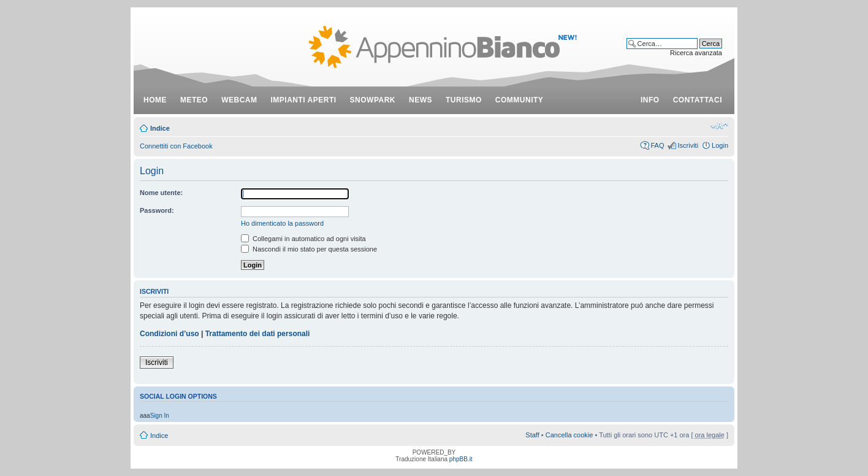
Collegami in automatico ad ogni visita (303, 239)
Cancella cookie (569, 435)
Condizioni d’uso (169, 334)
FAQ (657, 145)
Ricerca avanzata (696, 53)
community (520, 100)
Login (720, 145)
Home (155, 100)
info (650, 100)
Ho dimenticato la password (282, 223)
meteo (194, 100)
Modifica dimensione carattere (719, 126)
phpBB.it (461, 459)
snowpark (373, 100)
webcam (239, 100)
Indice (160, 128)
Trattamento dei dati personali (258, 334)
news (421, 100)
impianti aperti (304, 100)
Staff (532, 435)
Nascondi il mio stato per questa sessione (309, 249)
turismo (464, 100)
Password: (157, 210)
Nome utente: (161, 193)
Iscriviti (688, 145)
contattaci (698, 100)
